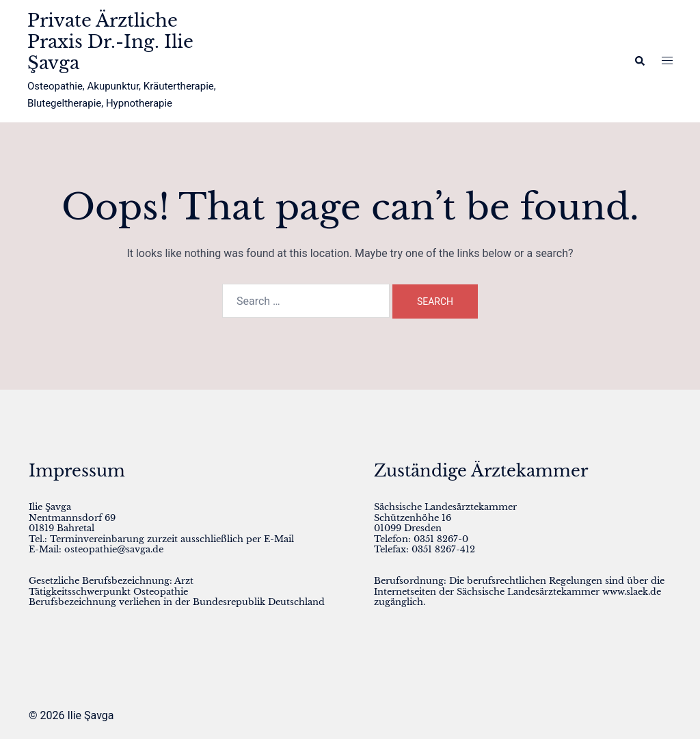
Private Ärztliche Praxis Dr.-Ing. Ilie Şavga (110, 42)
